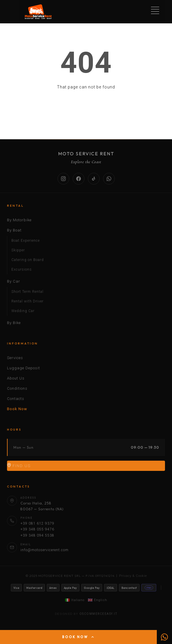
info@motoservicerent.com (45, 550)
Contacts (16, 399)
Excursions (22, 269)
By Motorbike (19, 220)
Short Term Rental (27, 292)
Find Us (19, 465)
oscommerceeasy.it (98, 614)
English (98, 600)
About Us (16, 378)
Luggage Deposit (24, 368)
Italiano (75, 600)
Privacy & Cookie (133, 576)
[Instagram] (63, 179)
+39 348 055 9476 (37, 529)
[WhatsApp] (109, 179)
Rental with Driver (27, 301)
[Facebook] (79, 179)
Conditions (17, 388)
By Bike (14, 323)
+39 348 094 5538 (37, 535)
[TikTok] (94, 179)
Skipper (18, 250)
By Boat (14, 230)
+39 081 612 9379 (37, 523)
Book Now (17, 409)
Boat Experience (26, 241)
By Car (14, 281)
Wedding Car (23, 311)
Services (15, 358)
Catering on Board (28, 260)
